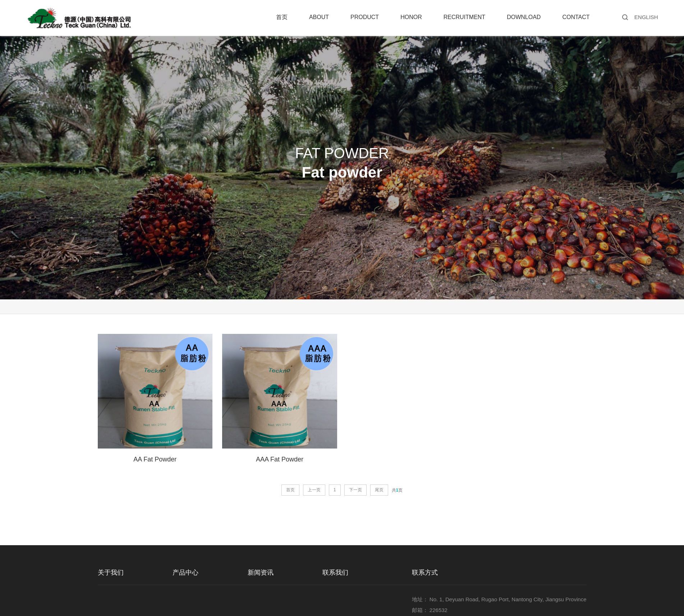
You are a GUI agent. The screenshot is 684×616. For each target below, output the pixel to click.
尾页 (379, 490)
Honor (411, 17)
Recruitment (464, 17)
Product (365, 17)
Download (524, 17)
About (319, 17)
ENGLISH (646, 17)
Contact (576, 17)
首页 (282, 17)
